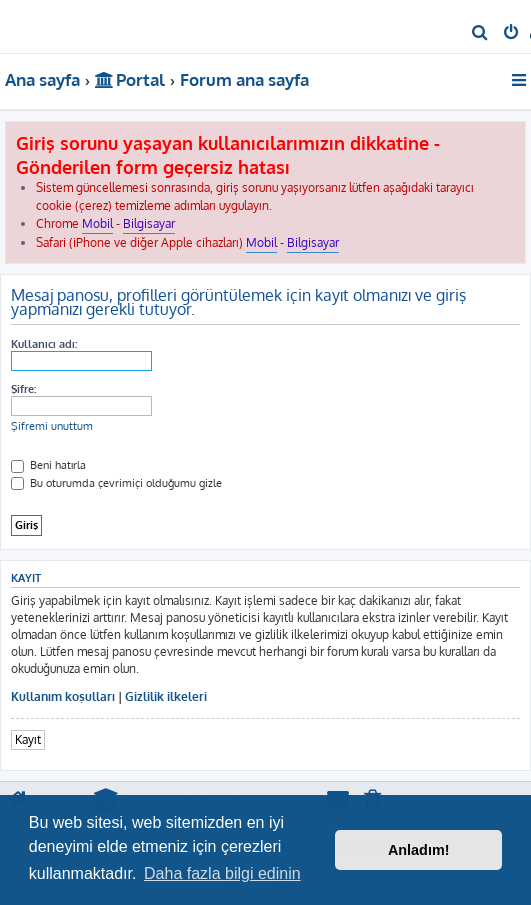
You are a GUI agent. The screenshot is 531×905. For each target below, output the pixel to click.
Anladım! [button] (419, 850)
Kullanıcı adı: (44, 344)
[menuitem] (480, 34)
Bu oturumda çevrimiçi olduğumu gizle (116, 483)
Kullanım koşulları (63, 696)
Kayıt (28, 739)
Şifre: (23, 389)
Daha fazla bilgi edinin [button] (222, 873)
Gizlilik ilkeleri (166, 696)
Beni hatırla (48, 465)
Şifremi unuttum (52, 426)
